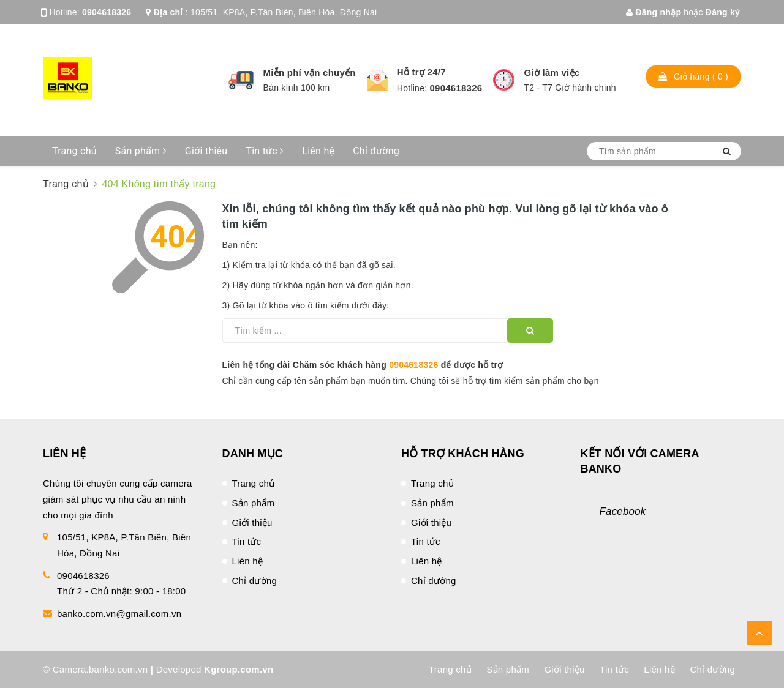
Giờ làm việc (552, 73)
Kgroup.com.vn (239, 669)
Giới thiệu (206, 151)
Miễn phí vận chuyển (310, 73)
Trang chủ (74, 151)
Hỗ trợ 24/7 (421, 72)
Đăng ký (723, 12)
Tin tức (265, 151)
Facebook (623, 511)
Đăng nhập (654, 12)
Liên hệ (318, 151)
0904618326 (107, 12)
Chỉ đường (376, 151)
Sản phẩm (141, 151)
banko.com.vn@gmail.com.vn (119, 614)
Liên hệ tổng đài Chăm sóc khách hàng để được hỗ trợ (363, 365)
